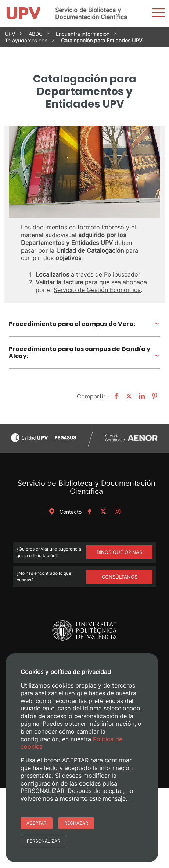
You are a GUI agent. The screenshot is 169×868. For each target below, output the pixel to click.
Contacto (64, 512)
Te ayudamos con (26, 40)
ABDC (36, 34)
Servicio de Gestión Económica (97, 290)
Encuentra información (83, 34)
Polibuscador (122, 274)
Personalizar (44, 841)
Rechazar (76, 823)
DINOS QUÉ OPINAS (119, 552)
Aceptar (37, 823)
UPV (10, 34)
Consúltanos (120, 577)
